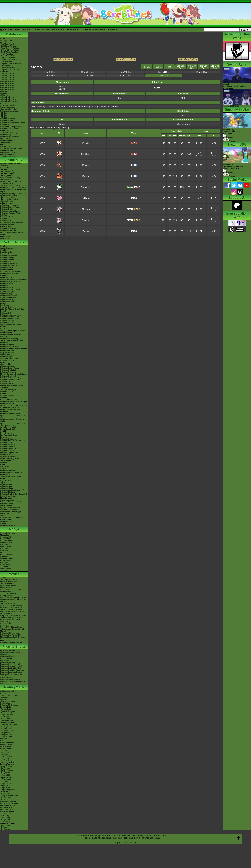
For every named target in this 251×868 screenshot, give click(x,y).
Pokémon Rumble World (10, 346)
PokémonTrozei (6, 455)
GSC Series (5, 549)
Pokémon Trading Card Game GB (13, 494)
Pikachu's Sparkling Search (11, 672)
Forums (26, 29)
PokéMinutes (5, 219)
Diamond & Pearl (7, 396)
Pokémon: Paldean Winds (10, 213)
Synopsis (228, 172)
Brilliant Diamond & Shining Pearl (13, 279)
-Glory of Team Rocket (9, 796)
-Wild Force (5, 815)
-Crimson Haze (6, 813)
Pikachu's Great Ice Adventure (12, 670)
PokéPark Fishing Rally (9, 459)
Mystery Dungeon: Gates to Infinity (14, 374)
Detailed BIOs (6, 539)
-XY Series (4, 752)
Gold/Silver (5, 466)
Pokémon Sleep (7, 270)
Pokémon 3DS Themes (9, 510)
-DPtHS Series (6, 756)
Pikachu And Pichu (8, 654)
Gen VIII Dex (87, 72)
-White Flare (5, 719)
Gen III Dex (87, 76)
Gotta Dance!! (6, 660)
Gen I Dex (164, 76)
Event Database (7, 150)
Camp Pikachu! (6, 658)
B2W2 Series (5, 564)
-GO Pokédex (6, 66)
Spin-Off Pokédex (7, 97)
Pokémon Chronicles (8, 195)
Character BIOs (6, 537)
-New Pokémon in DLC (9, 154)
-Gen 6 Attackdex (7, 83)
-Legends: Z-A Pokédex (9, 70)
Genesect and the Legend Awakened (10, 620)
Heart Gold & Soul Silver (10, 400)
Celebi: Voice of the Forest (11, 590)
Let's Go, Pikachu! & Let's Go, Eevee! (12, 310)
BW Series (4, 563)
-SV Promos (5, 768)
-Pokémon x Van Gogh (9, 133)
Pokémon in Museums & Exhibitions (10, 130)
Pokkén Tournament (8, 354)
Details (146, 67)
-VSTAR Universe (7, 819)
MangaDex (5, 535)
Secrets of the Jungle (9, 639)
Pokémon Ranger (7, 451)
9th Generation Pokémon (10, 152)
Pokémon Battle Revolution (11, 413)
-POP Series (5, 776)
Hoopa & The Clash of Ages (11, 627)
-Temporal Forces (7, 735)
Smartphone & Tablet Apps (11, 512)
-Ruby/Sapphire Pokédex (10, 48)
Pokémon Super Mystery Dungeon (14, 348)
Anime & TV (14, 160)
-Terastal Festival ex (8, 801)
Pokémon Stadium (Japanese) (12, 490)
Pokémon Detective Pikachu (11, 643)
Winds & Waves (6, 248)
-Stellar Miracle (6, 807)
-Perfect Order (6, 709)
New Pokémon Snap (8, 297)
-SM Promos (5, 772)
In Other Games (7, 504)
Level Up (158, 67)
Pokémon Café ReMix (9, 264)
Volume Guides (6, 543)
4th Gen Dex (204, 67)
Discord (46, 29)
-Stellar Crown (6, 729)
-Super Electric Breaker (9, 803)
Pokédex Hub (59, 29)
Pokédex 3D (5, 382)
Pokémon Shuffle (7, 344)
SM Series (4, 570)
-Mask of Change (7, 811)
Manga (14, 529)
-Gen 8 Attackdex (7, 87)
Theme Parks (6, 143)
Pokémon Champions (9, 256)
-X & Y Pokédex (6, 54)
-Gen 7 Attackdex (7, 85)
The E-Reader (6, 461)
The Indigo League (8, 170)
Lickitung (86, 198)
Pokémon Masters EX (9, 266)
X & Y (2, 329)
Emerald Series (6, 555)
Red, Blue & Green (8, 480)
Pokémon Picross (7, 350)
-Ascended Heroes (8, 711)
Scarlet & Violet (6, 252)
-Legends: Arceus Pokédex (11, 64)
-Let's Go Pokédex (7, 58)
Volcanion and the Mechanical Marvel (12, 630)
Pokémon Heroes (7, 592)
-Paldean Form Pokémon (10, 156)
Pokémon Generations (9, 205)
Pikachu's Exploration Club (11, 668)
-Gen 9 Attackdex (7, 89)
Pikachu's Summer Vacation (11, 650)
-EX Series (4, 758)
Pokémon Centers (7, 121)
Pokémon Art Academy (9, 339)
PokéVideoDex (6, 221)
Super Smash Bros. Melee (11, 476)
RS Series (4, 551)
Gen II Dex (126, 76)
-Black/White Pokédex (9, 52)
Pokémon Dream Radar (10, 368)
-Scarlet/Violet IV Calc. (9, 109)
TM (169, 67)
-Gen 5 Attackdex (7, 81)
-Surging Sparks (7, 727)
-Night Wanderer (7, 809)
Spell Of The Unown (8, 586)
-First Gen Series (7, 762)
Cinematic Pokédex (8, 105)
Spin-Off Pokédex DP (9, 99)
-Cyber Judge (6, 817)
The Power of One (7, 584)
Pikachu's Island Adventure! (11, 666)
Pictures (229, 141)
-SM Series (5, 750)
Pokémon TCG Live (8, 301)
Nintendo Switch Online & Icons (13, 518)
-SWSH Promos (7, 770)
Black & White (6, 364)
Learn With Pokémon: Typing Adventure (12, 387)
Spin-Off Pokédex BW (9, 101)
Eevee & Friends (7, 678)
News (2, 38)
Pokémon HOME (7, 283)
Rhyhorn (86, 209)
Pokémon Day (6, 135)
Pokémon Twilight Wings (10, 207)
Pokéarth (112, 29)
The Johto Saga (7, 174)
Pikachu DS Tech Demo (10, 457)
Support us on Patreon (126, 843)
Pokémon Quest (7, 323)
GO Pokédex (73, 29)
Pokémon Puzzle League (10, 484)
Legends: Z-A (6, 254)
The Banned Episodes (9, 199)
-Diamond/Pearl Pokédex (10, 50)
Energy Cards (6, 699)
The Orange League (8, 172)
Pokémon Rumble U (8, 372)
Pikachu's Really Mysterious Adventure (11, 675)
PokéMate (4, 463)
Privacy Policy (135, 836)
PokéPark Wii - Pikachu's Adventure (10, 410)
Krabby (86, 165)
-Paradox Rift (5, 738)
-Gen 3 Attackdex (7, 78)
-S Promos (4, 827)
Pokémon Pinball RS (8, 449)
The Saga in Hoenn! (8, 176)
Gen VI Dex (164, 72)
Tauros (86, 231)
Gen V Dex (202, 72)
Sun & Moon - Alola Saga (10, 185)
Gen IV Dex (49, 76)
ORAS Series (6, 568)
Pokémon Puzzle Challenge (11, 472)
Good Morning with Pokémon (12, 223)
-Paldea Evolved (7, 744)
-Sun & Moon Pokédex (9, 56)
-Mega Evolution (7, 715)
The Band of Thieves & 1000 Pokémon (11, 341)
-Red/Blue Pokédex (8, 44)
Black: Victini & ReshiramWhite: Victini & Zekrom (13, 612)
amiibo (3, 516)
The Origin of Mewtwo (9, 580)
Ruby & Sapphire (7, 433)
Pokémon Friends (7, 260)
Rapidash (86, 154)
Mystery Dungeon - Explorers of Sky (13, 416)
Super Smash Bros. (8, 496)
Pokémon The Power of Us (11, 635)
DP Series (4, 557)
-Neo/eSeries (5, 760)
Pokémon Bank (6, 333)
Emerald (4, 437)
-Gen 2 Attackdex (7, 76)
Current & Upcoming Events (11, 148)
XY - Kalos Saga (7, 183)
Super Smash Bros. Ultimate (11, 325)
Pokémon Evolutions (8, 209)
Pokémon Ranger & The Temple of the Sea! (14, 601)
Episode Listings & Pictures (11, 164)
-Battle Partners (6, 800)
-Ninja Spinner (6, 780)
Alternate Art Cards (8, 701)
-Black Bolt (4, 717)
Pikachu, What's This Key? (11, 680)
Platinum (4, 398)
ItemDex (4, 91)
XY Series (4, 566)
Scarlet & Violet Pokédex (94, 29)
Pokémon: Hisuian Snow (10, 211)
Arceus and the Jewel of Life (11, 607)
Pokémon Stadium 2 (8, 470)
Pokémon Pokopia (7, 258)
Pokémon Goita (6, 522)
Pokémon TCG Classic (9, 705)
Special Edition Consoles (10, 508)
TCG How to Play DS (9, 390)
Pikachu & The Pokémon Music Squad (13, 683)
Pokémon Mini (6, 474)
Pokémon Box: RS (7, 447)
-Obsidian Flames (7, 742)
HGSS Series (6, 561)
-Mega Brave (5, 788)
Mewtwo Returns (7, 588)
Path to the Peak (7, 217)
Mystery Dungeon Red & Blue (12, 453)
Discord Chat (5, 146)
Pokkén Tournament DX (10, 319)
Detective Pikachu (7, 321)
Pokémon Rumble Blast (9, 380)
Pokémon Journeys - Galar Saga (13, 187)
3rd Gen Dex (215, 67)
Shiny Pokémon (6, 201)
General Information (8, 533)
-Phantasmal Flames (8, 713)
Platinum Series (6, 559)
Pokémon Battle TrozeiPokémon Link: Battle (13, 336)
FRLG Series (5, 553)
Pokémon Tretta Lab (8, 370)
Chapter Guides (6, 541)
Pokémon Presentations (10, 137)
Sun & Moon (5, 305)
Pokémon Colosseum (9, 439)
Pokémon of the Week (9, 111)
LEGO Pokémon (7, 139)
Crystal (3, 468)
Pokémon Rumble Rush (10, 317)
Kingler (86, 176)
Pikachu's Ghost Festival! (10, 664)
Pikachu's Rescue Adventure (11, 652)
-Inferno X (4, 786)
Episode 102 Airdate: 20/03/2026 (233, 166)
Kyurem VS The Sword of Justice (13, 615)
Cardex (3, 103)
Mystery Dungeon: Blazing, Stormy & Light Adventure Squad (14, 406)
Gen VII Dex (126, 72)
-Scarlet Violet (6, 746)
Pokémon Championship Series (13, 123)
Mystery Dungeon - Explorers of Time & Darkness (13, 424)
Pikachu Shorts (14, 646)
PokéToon (4, 215)
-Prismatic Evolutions (8, 725)
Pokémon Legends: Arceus (11, 281)
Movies (14, 574)
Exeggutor (86, 187)
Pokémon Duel (6, 356)
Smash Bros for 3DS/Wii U (11, 358)
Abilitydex (4, 95)
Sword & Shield (6, 278)
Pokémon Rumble (7, 403)
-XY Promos (5, 774)
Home (18, 29)
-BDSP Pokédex (7, 62)
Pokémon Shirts (7, 141)
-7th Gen (4, 117)
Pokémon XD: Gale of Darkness (13, 441)
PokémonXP (5, 125)
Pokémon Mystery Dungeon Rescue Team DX (11, 290)
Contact (36, 29)
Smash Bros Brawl (7, 429)
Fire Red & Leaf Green (9, 435)
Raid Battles (5, 703)
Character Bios (6, 168)
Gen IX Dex (49, 72)
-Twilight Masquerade (9, 733)
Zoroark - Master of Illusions (11, 609)
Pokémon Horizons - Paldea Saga (14, 193)
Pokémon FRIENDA (8, 526)
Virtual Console (6, 506)
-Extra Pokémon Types (9, 695)
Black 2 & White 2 (7, 366)
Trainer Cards (6, 697)
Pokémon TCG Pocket (9, 274)
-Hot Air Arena (6, 798)
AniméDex (4, 166)
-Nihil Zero (4, 782)
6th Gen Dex (181, 67)
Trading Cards (14, 687)
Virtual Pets (5, 514)
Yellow (3, 482)
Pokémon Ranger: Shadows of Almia (12, 420)
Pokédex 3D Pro (7, 384)
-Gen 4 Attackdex (7, 80)
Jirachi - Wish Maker (8, 594)
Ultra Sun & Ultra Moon (9, 307)
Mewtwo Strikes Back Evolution (13, 637)
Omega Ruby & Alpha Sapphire (13, 331)
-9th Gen (4, 113)
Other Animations (7, 225)
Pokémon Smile (6, 293)
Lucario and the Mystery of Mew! (13, 598)
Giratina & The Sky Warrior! (11, 605)
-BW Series (5, 754)
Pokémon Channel (7, 445)
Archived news (6, 40)
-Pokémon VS (6, 821)
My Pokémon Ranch (8, 427)
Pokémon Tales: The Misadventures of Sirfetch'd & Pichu (12, 233)
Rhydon (86, 220)
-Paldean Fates (6, 737)
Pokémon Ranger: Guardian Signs (14, 402)
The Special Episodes (9, 197)
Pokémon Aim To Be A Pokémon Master (13, 190)
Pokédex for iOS (7, 392)
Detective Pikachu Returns (11, 272)
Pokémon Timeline (7, 119)
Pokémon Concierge (8, 229)
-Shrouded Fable (7, 731)
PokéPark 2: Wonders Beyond (12, 378)
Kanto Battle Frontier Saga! (11, 178)
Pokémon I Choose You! (10, 633)
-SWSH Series (6, 748)
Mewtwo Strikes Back (9, 582)
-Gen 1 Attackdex (7, 74)
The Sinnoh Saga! (7, 180)
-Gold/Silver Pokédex (9, 46)
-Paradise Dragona (8, 805)
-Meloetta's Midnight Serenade (12, 617)
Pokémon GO (6, 262)
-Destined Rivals (7, 721)
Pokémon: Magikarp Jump (11, 315)
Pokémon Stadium (7, 492)
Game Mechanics (7, 107)
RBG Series (5, 545)
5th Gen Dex (192, 67)
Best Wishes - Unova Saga (11, 181)
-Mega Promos (6, 766)
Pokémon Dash (6, 443)
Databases (14, 34)
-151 (2, 740)
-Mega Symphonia (7, 790)
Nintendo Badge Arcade (10, 360)
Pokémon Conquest (8, 376)
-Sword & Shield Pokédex (10, 60)
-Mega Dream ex (7, 784)
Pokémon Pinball (7, 488)
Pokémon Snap (6, 486)
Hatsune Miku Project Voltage (12, 127)
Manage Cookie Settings (155, 836)
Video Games (14, 242)
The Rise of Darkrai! (8, 603)
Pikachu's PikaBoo (7, 656)
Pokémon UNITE (7, 268)
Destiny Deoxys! (7, 596)
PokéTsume (5, 239)
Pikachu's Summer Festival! (11, 662)
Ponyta (86, 143)
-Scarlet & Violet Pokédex (10, 68)
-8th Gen (4, 115)
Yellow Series (6, 547)
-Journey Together (7, 723)
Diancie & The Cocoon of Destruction (10, 624)
